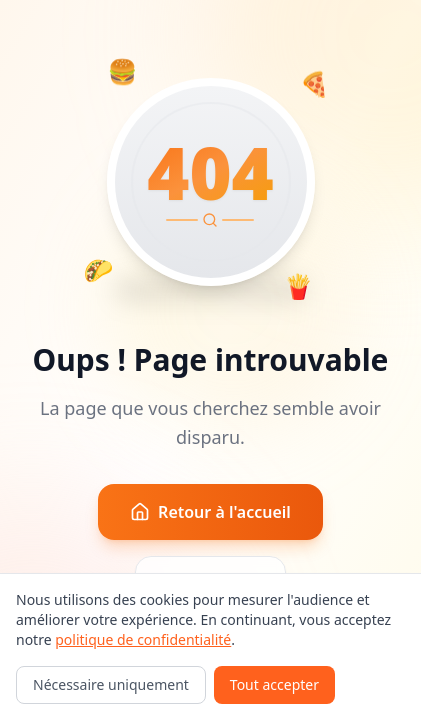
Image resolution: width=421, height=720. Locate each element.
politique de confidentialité (143, 639)
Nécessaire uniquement (111, 684)
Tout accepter (274, 684)
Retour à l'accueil (210, 512)
